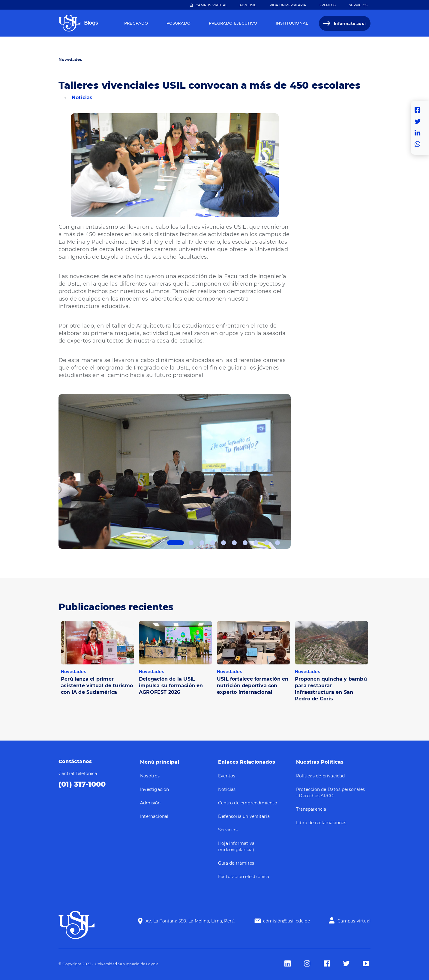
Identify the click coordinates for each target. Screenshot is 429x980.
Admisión (150, 803)
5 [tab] (223, 543)
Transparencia (311, 809)
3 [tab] (202, 543)
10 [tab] (277, 543)
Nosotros (150, 776)
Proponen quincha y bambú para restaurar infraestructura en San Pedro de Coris (331, 689)
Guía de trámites (236, 863)
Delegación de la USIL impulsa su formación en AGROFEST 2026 (171, 686)
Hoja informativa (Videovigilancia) (236, 846)
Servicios (358, 5)
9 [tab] (267, 543)
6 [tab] (234, 543)
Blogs (91, 23)
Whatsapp (419, 144)
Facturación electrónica (244, 877)
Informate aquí (350, 23)
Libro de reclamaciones (321, 823)
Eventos (328, 5)
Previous (54, 471)
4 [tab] (213, 543)
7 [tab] (245, 543)
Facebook (419, 110)
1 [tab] (175, 543)
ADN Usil (248, 5)
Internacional (154, 816)
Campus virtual (354, 921)
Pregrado (136, 23)
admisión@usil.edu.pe (286, 921)
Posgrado (179, 23)
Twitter (419, 121)
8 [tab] (256, 543)
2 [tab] (191, 543)
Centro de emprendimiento (248, 803)
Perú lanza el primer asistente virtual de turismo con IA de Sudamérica (97, 686)
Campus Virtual (211, 5)
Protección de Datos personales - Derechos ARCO (330, 793)
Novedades (70, 59)
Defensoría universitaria (244, 816)
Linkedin (419, 133)
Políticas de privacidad (321, 776)
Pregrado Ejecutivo (233, 23)
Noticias (82, 98)
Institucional (292, 23)
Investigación (155, 789)
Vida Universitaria (288, 5)
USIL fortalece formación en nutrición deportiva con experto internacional (253, 686)
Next (295, 471)
